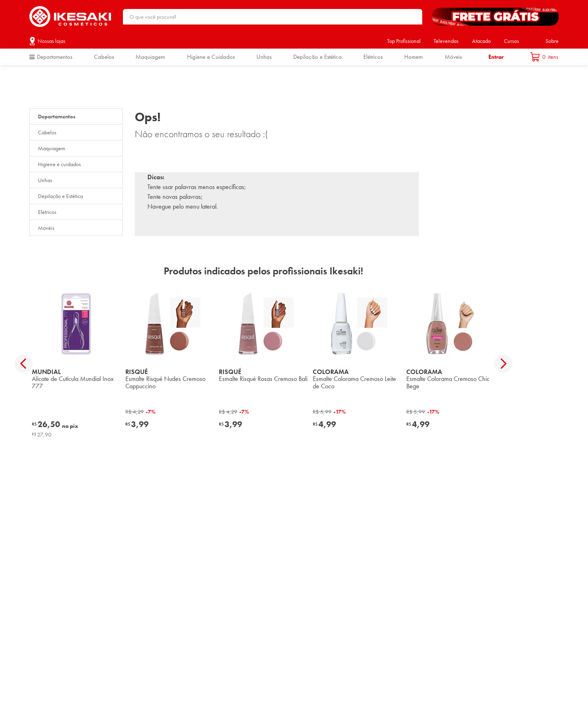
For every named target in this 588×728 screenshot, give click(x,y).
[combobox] (273, 17)
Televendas (446, 41)
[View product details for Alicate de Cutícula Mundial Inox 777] (76, 363)
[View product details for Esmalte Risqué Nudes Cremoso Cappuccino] (170, 363)
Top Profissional (404, 41)
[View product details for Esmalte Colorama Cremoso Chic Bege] (451, 363)
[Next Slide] (503, 364)
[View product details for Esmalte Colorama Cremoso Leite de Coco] (357, 363)
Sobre (552, 41)
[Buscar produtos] (412, 17)
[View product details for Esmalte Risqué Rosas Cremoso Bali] (263, 363)
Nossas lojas (51, 41)
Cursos (511, 41)
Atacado (481, 41)
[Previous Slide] (23, 364)
